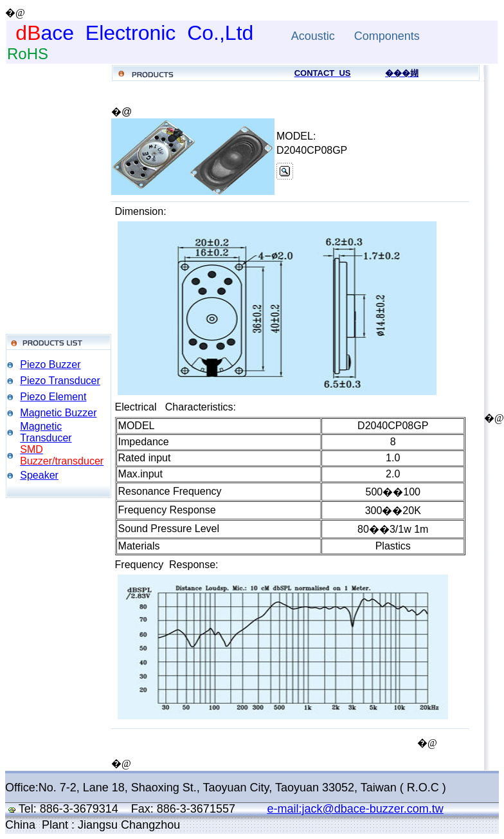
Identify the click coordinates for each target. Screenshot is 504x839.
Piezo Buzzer (50, 364)
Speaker (39, 475)
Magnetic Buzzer (58, 413)
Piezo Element (53, 397)
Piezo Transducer (60, 381)
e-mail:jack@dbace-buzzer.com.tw (355, 809)
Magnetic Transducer (46, 432)
